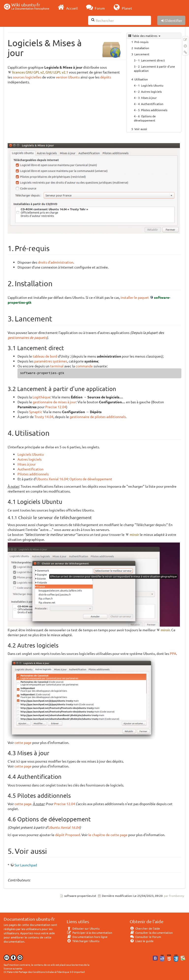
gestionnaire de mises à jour (54, 402)
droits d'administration (56, 262)
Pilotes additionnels (154, 110)
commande (84, 366)
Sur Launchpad (26, 865)
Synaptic (36, 412)
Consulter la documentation (151, 933)
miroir (134, 534)
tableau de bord (45, 356)
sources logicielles (27, 77)
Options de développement (145, 118)
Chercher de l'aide (145, 928)
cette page (23, 742)
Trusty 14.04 (44, 417)
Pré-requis (141, 42)
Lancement (142, 54)
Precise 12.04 (56, 407)
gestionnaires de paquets (27, 337)
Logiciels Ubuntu (152, 85)
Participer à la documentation (89, 933)
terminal (57, 366)
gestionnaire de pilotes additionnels (98, 417)
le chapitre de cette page (108, 835)
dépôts (106, 77)
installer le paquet (135, 297)
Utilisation (141, 79)
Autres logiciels (151, 91)
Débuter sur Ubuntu (83, 928)
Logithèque (41, 397)
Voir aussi (141, 129)
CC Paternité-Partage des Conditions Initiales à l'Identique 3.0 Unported (44, 972)
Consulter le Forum (145, 937)
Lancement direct (153, 60)
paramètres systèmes (51, 361)
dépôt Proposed (68, 835)
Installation (142, 48)
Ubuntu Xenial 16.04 (52, 479)
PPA (173, 653)
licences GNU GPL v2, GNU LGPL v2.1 (40, 72)
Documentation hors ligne (87, 937)
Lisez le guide (142, 941)
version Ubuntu (68, 77)
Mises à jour (149, 98)
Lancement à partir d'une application (154, 68)
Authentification (152, 104)
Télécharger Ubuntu (83, 941)
